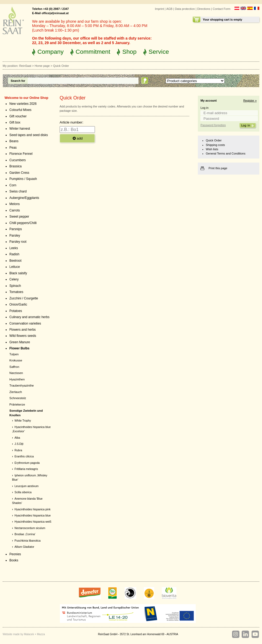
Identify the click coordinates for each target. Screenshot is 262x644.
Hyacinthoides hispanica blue (32, 516)
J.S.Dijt (19, 444)
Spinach (15, 286)
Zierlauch (16, 392)
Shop (129, 52)
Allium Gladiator (24, 547)
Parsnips (16, 229)
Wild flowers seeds (23, 336)
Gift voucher (18, 116)
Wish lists (212, 149)
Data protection (185, 9)
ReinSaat (25, 66)
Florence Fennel (21, 154)
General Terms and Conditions (226, 153)
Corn (13, 185)
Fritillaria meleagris (26, 469)
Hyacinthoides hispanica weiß (33, 522)
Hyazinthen (17, 379)
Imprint (159, 9)
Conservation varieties (25, 323)
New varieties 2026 (23, 104)
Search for (18, 81)
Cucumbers (18, 160)
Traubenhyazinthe (22, 385)
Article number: (72, 122)
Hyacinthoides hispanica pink (32, 509)
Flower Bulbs (19, 348)
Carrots (15, 210)
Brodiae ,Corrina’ (25, 534)
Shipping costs (215, 145)
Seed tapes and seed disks (29, 135)
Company (51, 52)
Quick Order (214, 140)
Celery (14, 279)
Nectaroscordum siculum (30, 528)
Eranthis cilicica (24, 456)
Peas (13, 148)
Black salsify (18, 273)
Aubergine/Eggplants (24, 198)
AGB (169, 9)
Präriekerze (17, 404)
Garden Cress (19, 173)
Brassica (16, 166)
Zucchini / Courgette (24, 298)
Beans (14, 141)
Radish (14, 254)
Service (159, 52)
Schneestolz (18, 398)
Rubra (18, 450)
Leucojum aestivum (26, 486)
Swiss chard (18, 191)
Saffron (14, 367)
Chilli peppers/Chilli (23, 223)
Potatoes (16, 311)
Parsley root (18, 242)
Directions (204, 9)
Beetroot (15, 261)
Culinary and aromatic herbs (29, 317)
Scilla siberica (23, 492)
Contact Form (221, 9)
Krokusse (16, 360)
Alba (17, 438)
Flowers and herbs (23, 330)
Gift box (15, 122)
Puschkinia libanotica (27, 541)
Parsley (15, 236)
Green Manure (20, 342)
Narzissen (16, 373)
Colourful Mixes (20, 110)
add (77, 138)
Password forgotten (213, 125)
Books (14, 560)
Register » (250, 101)
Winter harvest (20, 129)
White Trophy (23, 421)
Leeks (14, 248)
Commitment (93, 52)
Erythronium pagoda (27, 463)
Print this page (218, 168)
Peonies (15, 554)
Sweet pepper (19, 217)
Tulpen (14, 354)
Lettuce (15, 267)
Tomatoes (16, 292)
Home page (42, 66)
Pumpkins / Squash (23, 179)
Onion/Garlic (18, 304)
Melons (15, 204)
